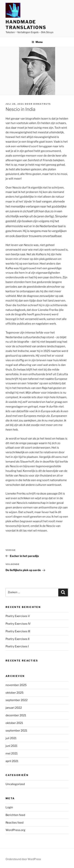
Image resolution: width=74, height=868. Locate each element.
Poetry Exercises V (18, 616)
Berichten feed (15, 815)
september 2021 (16, 731)
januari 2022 (14, 708)
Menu (37, 42)
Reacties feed (15, 823)
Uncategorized (15, 784)
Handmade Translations (26, 25)
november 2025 (16, 685)
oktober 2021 (14, 723)
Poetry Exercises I (17, 646)
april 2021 (12, 761)
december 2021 (16, 715)
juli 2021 (11, 738)
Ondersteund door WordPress (23, 859)
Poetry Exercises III (18, 631)
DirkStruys (42, 104)
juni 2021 (11, 746)
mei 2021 (12, 753)
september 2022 (17, 700)
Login (9, 807)
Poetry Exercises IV (18, 624)
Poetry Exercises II (17, 639)
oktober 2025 (15, 693)
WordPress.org (15, 830)
